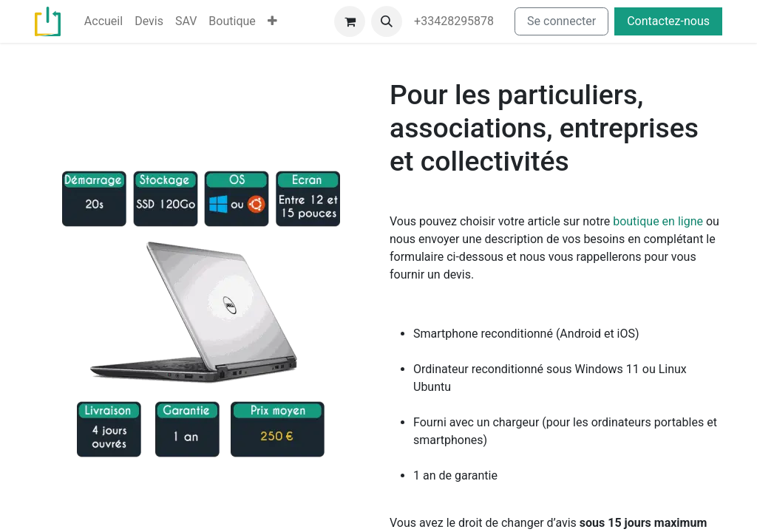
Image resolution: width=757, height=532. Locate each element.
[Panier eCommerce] (350, 21)
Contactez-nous (668, 21)
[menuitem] (103, 21)
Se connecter (561, 21)
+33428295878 (455, 21)
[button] (387, 21)
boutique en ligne (658, 221)
